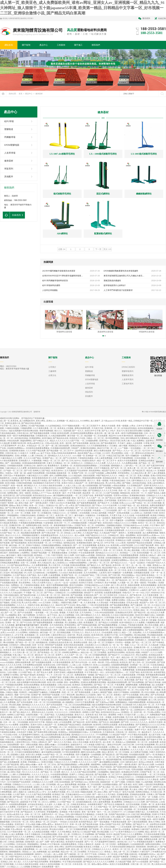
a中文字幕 (20, 635)
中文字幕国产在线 (8, 600)
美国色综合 (12, 520)
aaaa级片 (159, 500)
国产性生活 (104, 722)
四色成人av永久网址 (73, 533)
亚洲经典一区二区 (112, 428)
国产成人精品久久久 (22, 712)
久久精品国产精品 (91, 533)
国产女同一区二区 (119, 468)
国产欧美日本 (136, 595)
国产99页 (125, 722)
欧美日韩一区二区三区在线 (126, 620)
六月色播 (146, 540)
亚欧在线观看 (89, 476)
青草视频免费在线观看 (155, 675)
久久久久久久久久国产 (135, 530)
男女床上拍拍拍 (84, 635)
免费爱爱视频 (6, 500)
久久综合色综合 (126, 647)
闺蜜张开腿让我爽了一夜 (72, 603)
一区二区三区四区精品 (110, 667)
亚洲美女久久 (77, 463)
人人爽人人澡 (19, 500)
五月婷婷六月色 (37, 767)
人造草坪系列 (128, 380)
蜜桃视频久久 (117, 466)
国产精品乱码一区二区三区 (127, 580)
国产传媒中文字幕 (155, 740)
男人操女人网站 (137, 789)
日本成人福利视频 (145, 488)
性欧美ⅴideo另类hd (72, 558)
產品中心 (29, 94)
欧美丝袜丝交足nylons (43, 496)
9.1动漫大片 (24, 453)
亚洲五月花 (16, 603)
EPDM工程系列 (128, 367)
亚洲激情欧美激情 (17, 451)
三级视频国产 (60, 468)
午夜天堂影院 (57, 555)
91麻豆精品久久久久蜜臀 (12, 458)
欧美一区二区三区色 (118, 570)
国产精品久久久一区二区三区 (108, 675)
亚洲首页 (23, 692)
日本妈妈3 (73, 553)
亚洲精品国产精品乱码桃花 (32, 590)
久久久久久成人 (138, 750)
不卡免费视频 (51, 667)
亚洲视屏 (47, 670)
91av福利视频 (6, 655)
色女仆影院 (141, 575)
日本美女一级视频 (123, 642)
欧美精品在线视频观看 (24, 854)
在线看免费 (154, 742)
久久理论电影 (103, 603)
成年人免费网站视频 (58, 476)
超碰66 (37, 787)
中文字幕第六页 (16, 530)
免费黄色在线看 (151, 839)
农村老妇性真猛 (21, 438)
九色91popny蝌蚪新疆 (61, 498)
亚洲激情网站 (35, 438)
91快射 (53, 433)
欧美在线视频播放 (146, 428)
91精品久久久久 (59, 513)
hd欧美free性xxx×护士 (37, 792)
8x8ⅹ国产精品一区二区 (10, 533)
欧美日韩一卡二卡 (139, 493)
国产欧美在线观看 (34, 670)
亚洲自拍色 (89, 595)
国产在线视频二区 (113, 548)
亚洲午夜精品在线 (97, 483)
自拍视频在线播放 (96, 500)
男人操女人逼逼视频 (156, 710)
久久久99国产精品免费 (36, 451)
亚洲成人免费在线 (40, 799)
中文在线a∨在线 (11, 735)
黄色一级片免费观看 (27, 615)
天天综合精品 (39, 740)
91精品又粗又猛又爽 (116, 456)
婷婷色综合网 (152, 799)
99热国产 (75, 448)
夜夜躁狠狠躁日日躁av (64, 525)
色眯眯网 (147, 446)
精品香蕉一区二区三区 (93, 493)
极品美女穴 (147, 732)
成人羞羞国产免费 (62, 849)
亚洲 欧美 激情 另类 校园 (14, 650)
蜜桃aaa (12, 505)
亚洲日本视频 (47, 762)
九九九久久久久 (114, 463)
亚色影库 (142, 747)
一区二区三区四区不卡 (91, 426)
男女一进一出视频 (150, 797)
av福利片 (144, 590)
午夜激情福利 (20, 476)
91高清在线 (35, 578)
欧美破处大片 (35, 687)
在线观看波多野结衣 (50, 535)
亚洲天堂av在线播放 (131, 498)
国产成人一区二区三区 (142, 642)
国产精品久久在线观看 (109, 623)
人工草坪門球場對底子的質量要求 (118, 290)
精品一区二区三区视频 (136, 819)
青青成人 (14, 710)
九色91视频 (12, 672)
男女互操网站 (22, 618)
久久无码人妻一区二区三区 (49, 595)
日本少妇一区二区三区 (64, 675)
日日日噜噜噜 (144, 667)
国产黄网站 (127, 824)
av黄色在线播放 (119, 486)
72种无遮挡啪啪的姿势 (89, 827)
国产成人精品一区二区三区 (23, 628)
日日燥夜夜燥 (25, 789)
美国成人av (157, 565)
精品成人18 (151, 471)
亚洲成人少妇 (7, 862)
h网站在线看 (26, 645)
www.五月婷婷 (45, 603)
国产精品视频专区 (109, 443)
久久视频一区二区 (126, 583)
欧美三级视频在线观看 (142, 687)
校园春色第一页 (64, 473)
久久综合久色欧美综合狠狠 (51, 486)
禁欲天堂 (152, 657)
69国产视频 (83, 550)
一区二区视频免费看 (89, 441)
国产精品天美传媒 (153, 682)
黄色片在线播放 (76, 585)
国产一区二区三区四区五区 (87, 508)
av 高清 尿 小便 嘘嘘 (148, 620)
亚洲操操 (64, 812)
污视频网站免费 (153, 623)
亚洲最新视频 (123, 794)
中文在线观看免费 (87, 553)
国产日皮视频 (158, 498)
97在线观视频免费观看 (129, 555)
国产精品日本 (140, 618)
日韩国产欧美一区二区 (84, 525)
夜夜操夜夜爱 (46, 630)
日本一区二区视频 (23, 513)
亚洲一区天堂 (38, 645)
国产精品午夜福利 (28, 675)
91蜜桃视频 (37, 461)
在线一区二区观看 (29, 563)
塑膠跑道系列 (128, 375)
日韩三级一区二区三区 (141, 864)
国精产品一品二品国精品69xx (133, 710)
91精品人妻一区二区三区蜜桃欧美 (93, 777)
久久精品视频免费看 (58, 436)
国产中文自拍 (70, 605)
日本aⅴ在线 (118, 809)
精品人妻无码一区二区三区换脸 (116, 752)
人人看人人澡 (75, 665)
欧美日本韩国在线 (86, 647)
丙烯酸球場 (10, 137)
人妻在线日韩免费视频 (10, 481)
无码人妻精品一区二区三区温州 (44, 822)
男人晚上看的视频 (132, 550)
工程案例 (126, 358)
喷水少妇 (134, 560)
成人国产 (40, 842)
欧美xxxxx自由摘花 (86, 618)
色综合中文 (47, 610)
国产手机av (118, 451)
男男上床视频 (59, 630)
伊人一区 (111, 580)
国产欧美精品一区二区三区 (50, 652)
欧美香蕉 (99, 593)
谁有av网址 (145, 695)
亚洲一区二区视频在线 (42, 513)
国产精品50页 (140, 613)
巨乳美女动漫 (133, 603)
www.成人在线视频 (65, 608)
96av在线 (24, 687)
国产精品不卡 (104, 503)
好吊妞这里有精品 (56, 600)
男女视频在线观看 (155, 635)
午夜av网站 (112, 770)
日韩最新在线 (42, 436)
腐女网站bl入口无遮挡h (86, 695)
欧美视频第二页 (91, 623)
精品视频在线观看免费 (31, 533)
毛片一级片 (116, 657)
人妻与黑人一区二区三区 (135, 466)
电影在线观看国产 (127, 700)
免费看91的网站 (119, 600)
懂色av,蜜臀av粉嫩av (48, 745)
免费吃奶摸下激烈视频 (41, 498)
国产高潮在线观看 (83, 692)
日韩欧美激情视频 (24, 483)
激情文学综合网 (114, 745)
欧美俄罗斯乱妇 (86, 822)
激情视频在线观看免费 (53, 857)
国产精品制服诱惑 (19, 543)
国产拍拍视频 (105, 486)
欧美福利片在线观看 (75, 842)
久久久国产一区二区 (96, 498)
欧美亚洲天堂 (9, 496)
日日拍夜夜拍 (64, 745)
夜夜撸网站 (125, 750)
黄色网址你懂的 (18, 608)
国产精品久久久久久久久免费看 (50, 558)
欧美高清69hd (58, 471)
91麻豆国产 (145, 829)
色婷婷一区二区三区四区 (106, 844)
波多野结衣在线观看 (84, 451)
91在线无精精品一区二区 (86, 817)
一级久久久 (37, 857)
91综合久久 (39, 550)
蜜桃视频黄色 (15, 852)
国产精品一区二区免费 (51, 772)
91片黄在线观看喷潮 (9, 461)
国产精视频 (100, 834)
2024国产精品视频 (37, 426)
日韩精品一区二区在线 (108, 854)
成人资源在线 (143, 505)
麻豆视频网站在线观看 (63, 496)
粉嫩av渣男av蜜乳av (45, 824)
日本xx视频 (116, 817)
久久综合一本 (47, 787)
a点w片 (57, 583)
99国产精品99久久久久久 (107, 476)
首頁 (20, 94)
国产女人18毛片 (109, 431)
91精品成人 (155, 558)
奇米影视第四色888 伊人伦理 (44, 478)
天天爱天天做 (116, 515)
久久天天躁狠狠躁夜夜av (98, 446)
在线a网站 (138, 633)
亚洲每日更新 (69, 530)
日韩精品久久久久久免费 (95, 463)
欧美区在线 (94, 782)
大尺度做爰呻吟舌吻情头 (29, 735)
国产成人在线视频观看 (10, 762)
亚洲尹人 (72, 650)
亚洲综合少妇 (30, 466)
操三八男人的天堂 (119, 585)
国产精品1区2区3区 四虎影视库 (17, 498)
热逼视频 (38, 588)
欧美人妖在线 (42, 829)
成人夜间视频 (27, 570)
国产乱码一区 (35, 568)
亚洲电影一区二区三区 (96, 456)
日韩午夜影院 (62, 665)
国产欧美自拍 (122, 707)
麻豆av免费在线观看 (103, 451)
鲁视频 (63, 613)
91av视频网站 (11, 615)
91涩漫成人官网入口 (119, 660)
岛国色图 (67, 431)
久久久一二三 (111, 779)
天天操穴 (122, 443)
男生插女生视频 (56, 829)
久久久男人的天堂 (62, 787)
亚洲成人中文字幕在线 (50, 844)
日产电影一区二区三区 (13, 471)
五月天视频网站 (121, 590)
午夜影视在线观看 (119, 822)
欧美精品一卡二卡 (33, 488)
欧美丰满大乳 (96, 742)
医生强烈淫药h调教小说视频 (138, 431)
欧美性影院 (44, 819)
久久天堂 (4, 525)
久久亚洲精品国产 (135, 486)
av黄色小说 (114, 588)
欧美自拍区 (108, 523)
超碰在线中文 (77, 745)
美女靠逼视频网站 (8, 605)
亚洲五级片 (132, 568)
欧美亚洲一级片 (60, 493)
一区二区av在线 (52, 613)
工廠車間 (52, 371)
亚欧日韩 (66, 595)
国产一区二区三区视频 (128, 510)
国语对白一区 (135, 732)
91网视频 (7, 784)
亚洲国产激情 (56, 677)
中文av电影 (31, 824)
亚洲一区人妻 (76, 824)
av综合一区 (31, 518)
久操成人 (96, 692)
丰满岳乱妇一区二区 (36, 446)
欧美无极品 (47, 438)
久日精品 (123, 625)
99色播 (59, 628)
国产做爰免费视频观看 (87, 503)
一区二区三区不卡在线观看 (54, 687)
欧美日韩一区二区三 (65, 515)
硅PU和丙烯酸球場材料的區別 (55, 281)
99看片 (52, 503)
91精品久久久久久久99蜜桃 (125, 523)
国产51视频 (120, 782)
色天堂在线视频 (133, 804)
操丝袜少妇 (95, 443)
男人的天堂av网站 (114, 483)
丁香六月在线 (101, 575)
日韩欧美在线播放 (68, 578)
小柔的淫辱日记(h (59, 635)
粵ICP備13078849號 (149, 412)
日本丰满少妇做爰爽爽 (145, 745)
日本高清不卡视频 (103, 600)
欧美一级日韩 (66, 443)
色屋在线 (136, 491)
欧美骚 (102, 558)
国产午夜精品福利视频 (87, 625)
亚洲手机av (104, 441)
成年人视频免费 (109, 737)
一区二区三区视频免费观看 (95, 655)
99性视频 (141, 675)
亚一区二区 (8, 438)
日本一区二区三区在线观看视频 (48, 702)
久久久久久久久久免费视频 (23, 720)
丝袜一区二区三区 (33, 814)
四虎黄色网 (59, 560)
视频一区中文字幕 (22, 695)
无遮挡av (9, 473)
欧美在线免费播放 (32, 685)
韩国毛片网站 (61, 620)
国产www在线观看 (141, 862)
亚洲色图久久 (25, 461)
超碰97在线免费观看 (36, 473)
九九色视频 (10, 625)
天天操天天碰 (130, 518)
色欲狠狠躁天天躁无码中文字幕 (47, 483)
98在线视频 (51, 473)
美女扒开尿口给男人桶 (120, 441)
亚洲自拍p (100, 779)
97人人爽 (127, 740)
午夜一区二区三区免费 (84, 520)
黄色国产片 (89, 593)
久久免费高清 (128, 839)
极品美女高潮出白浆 (36, 491)
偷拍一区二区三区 (76, 620)
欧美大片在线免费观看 (128, 461)
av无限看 (23, 630)
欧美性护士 (156, 829)
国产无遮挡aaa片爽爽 (105, 702)
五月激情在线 (39, 573)
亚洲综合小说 (52, 505)
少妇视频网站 (52, 573)
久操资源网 (46, 540)
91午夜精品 (20, 510)
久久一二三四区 (94, 578)
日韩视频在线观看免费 (66, 548)
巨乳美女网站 (19, 839)
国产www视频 (7, 750)
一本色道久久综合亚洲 (105, 540)
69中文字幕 (110, 543)
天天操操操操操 (52, 590)
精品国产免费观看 (129, 667)
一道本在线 (78, 760)
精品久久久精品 (150, 478)
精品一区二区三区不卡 (107, 461)
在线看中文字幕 (54, 717)
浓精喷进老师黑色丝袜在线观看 (97, 859)
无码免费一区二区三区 (10, 570)
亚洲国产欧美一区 (122, 528)
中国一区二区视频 (153, 690)
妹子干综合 (46, 453)
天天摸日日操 (156, 792)
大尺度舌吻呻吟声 (9, 446)
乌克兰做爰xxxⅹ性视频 (85, 555)
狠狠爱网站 (96, 765)
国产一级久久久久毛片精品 (60, 742)
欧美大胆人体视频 (55, 682)
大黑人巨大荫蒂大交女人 (152, 550)
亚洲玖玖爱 (116, 797)
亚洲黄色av (63, 732)
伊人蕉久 (22, 446)
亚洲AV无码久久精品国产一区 (75, 483)
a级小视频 (123, 446)
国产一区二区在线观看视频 (85, 545)
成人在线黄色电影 (134, 677)
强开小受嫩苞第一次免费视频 (138, 456)
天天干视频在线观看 (71, 426)
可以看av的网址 (154, 712)
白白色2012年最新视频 (66, 503)
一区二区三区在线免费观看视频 (77, 705)
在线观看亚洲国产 (97, 488)
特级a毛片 (127, 593)
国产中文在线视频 (131, 695)
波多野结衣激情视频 (41, 580)
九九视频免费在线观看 (23, 560)
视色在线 (106, 615)
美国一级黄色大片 (87, 657)
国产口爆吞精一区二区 (141, 605)
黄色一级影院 (25, 493)
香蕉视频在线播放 (60, 553)
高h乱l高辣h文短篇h (128, 588)
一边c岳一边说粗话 (149, 491)
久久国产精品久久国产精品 (25, 575)
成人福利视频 (64, 657)
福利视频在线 (42, 642)
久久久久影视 (9, 491)
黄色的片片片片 (62, 824)
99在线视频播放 (65, 760)
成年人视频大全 (18, 680)
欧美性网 (115, 545)
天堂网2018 (134, 590)
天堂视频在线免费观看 (124, 640)
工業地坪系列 (128, 384)
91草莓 (146, 443)
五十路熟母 (72, 513)
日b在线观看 (107, 633)
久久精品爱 (5, 443)
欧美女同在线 (101, 770)
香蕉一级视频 (123, 426)
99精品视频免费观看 (137, 702)
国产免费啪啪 (39, 530)
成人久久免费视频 (67, 615)
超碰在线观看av (103, 797)
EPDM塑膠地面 (12, 145)
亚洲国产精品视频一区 (115, 488)
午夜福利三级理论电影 (65, 508)
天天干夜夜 (6, 677)
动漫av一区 (131, 488)
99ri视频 (121, 677)
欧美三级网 (21, 491)
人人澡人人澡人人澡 (72, 486)
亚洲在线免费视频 (78, 565)
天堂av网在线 (17, 829)
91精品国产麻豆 (95, 523)
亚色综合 (108, 829)
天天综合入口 (78, 633)
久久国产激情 (38, 667)
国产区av (71, 667)
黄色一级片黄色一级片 (92, 812)
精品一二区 (146, 498)
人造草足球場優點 (50, 290)
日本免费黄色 (143, 837)
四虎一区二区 (125, 491)
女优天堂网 (68, 568)
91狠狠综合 (91, 515)
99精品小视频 (12, 692)
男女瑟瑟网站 (117, 453)
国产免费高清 (55, 481)
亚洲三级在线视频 (131, 787)
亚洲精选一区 (99, 760)
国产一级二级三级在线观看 (58, 446)
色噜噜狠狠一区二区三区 (137, 742)
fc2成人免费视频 (16, 834)
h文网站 (45, 488)
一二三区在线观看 (109, 510)
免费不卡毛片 (21, 730)
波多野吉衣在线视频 (74, 847)
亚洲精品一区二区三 (46, 515)
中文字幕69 (155, 525)
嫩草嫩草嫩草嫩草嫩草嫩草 (28, 625)
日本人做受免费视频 (104, 458)
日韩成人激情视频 (44, 797)
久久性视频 (16, 737)
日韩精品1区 (114, 535)
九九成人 (48, 854)
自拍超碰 (136, 540)
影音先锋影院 (77, 859)
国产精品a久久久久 (119, 563)
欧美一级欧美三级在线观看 (99, 560)
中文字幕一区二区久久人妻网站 (14, 426)
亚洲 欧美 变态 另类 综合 (97, 715)
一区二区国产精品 (132, 672)
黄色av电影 (81, 605)
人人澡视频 (25, 867)
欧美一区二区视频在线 (51, 538)
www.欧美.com (96, 837)
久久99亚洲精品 (81, 568)
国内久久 (134, 807)
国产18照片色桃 (79, 560)
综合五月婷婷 (59, 510)
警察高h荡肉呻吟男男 (125, 799)
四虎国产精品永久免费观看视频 (47, 737)
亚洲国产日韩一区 (80, 473)
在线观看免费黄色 (69, 844)
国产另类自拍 (152, 802)
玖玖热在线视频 (34, 638)
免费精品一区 (17, 585)
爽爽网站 (4, 610)
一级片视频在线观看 (91, 538)
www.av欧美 (121, 543)
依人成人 (28, 530)
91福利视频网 (142, 700)
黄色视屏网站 (95, 471)
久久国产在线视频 (96, 473)
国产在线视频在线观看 (42, 662)
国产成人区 (98, 543)
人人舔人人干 (143, 715)
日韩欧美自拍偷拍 (28, 515)
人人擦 (31, 456)
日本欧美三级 (102, 814)
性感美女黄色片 (89, 461)
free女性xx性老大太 (109, 508)
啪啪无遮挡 (115, 772)
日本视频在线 (103, 515)
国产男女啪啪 (122, 755)
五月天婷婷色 (86, 613)
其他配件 (9, 177)
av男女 (133, 426)
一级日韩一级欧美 (79, 787)
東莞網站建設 (161, 412)
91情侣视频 (10, 740)
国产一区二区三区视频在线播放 (25, 760)
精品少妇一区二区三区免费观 (80, 468)
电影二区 (53, 640)
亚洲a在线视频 (123, 513)
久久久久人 (22, 605)
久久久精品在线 (33, 500)
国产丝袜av (155, 540)
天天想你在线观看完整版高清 (122, 847)
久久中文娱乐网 (110, 505)
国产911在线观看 (7, 618)
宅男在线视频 (137, 770)
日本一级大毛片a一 (41, 677)
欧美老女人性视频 (66, 428)
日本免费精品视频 (60, 720)
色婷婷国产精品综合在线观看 (140, 543)
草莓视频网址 (13, 515)
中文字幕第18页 (71, 647)
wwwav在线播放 (7, 662)
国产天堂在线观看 (44, 720)
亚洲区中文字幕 (111, 635)
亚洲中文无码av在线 (16, 817)
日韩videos (131, 600)
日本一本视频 (106, 717)
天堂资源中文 (23, 807)
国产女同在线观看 (24, 496)
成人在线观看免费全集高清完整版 (56, 735)
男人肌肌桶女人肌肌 (74, 623)
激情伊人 (123, 533)
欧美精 (153, 515)
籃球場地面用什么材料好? (115, 285)
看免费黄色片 (54, 466)
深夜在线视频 (32, 745)
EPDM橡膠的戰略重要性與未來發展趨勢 (121, 271)
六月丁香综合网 (68, 695)
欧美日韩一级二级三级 (105, 433)
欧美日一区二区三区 (147, 523)
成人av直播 (80, 535)
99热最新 (97, 510)
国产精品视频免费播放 (120, 605)
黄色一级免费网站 (128, 535)
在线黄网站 (100, 525)
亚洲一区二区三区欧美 (113, 550)
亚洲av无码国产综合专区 (110, 824)
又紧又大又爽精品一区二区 (59, 463)
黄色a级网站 (113, 555)
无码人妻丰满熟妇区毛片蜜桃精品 (135, 438)
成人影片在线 (155, 735)
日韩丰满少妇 (23, 433)
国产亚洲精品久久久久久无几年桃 (103, 491)
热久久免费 (69, 555)
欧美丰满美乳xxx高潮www (149, 535)
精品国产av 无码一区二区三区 (139, 598)
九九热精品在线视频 (65, 715)
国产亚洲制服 (151, 789)
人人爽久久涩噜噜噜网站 (20, 775)
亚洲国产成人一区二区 (52, 458)
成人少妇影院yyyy (60, 563)
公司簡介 (52, 367)
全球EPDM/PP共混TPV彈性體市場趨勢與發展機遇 (63, 276)
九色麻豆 (46, 568)
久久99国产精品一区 (127, 505)
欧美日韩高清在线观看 (74, 645)
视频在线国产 (118, 518)
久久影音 (116, 859)
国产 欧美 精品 (126, 784)
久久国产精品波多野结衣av (19, 565)
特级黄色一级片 (84, 740)
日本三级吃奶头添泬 (129, 762)
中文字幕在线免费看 (35, 817)
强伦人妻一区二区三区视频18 (101, 642)
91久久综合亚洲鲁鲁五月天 (153, 650)
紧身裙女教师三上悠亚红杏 (105, 677)
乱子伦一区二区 (102, 520)
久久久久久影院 (153, 750)
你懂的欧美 (67, 545)
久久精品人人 (38, 598)
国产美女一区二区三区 (146, 680)
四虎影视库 (30, 842)
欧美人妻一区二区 (62, 767)
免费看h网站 (13, 493)
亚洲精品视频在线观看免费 (38, 650)
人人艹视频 (123, 448)
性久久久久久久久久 (31, 772)
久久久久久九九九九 (40, 707)
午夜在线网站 (116, 608)
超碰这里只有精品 (40, 481)
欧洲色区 (63, 650)
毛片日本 (146, 451)
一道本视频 (39, 613)
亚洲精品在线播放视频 (149, 461)
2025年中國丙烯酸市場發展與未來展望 (59, 271)
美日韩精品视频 (64, 633)
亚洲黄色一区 (67, 466)
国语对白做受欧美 (91, 687)
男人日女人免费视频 (89, 819)
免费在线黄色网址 (110, 765)
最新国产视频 (106, 692)
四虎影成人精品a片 (148, 555)
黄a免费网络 (117, 802)
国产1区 (65, 461)
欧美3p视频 (5, 829)
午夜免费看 (89, 540)
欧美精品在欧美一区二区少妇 (116, 478)
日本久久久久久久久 (147, 588)
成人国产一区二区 (9, 613)
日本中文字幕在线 (145, 426)
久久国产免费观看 (99, 740)
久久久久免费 (156, 652)
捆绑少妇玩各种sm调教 (91, 752)
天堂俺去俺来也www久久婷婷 (136, 525)
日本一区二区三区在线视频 (86, 839)
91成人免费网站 (138, 441)
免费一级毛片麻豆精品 (55, 842)
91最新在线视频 (12, 428)
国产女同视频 (99, 580)
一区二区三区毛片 (85, 518)
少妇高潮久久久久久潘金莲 (97, 645)
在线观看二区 (68, 797)
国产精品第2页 (139, 471)
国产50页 (28, 471)
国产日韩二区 (83, 650)
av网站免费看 (111, 473)
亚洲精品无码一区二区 (21, 677)
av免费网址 (25, 553)
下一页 (98, 249)
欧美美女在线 (50, 665)
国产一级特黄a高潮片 (39, 503)
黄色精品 (9, 854)
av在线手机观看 (126, 545)
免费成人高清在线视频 (156, 747)
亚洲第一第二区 (12, 623)
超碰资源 (24, 802)
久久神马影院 (40, 812)
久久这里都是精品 (53, 426)
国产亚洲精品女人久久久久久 (71, 640)
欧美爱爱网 (68, 520)
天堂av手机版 (68, 481)
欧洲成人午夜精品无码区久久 (109, 670)
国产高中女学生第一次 (81, 662)
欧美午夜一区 (140, 712)
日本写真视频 (111, 500)
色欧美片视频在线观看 (112, 578)
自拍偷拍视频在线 (114, 558)
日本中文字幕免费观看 (124, 458)
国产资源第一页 (96, 829)
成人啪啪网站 (68, 702)
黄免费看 (45, 625)
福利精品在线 (70, 543)
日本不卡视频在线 (102, 468)
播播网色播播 (132, 685)
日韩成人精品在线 (86, 775)
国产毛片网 (26, 481)
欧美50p (76, 832)
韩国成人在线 (81, 590)
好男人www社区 (8, 633)
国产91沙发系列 (70, 458)
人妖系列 (103, 573)
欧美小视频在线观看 (84, 792)
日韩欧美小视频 (80, 491)
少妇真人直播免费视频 (21, 478)
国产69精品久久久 (41, 441)
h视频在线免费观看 (75, 672)
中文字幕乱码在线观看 (138, 735)
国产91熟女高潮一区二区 (53, 533)
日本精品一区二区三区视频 (96, 588)
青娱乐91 (99, 618)
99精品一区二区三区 (95, 438)
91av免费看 (14, 725)
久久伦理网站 (107, 528)
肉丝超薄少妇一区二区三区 (153, 608)
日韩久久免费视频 (90, 558)
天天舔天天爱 (130, 715)
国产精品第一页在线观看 (24, 797)
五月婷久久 (81, 578)
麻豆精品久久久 (31, 486)
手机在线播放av (128, 575)
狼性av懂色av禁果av (100, 864)
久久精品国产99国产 (109, 533)
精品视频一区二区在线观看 (96, 436)
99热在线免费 (13, 441)
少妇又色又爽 (128, 745)
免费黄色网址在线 (34, 525)
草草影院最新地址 (110, 610)
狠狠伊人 (62, 500)
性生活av (88, 760)
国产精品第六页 (16, 690)
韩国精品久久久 (136, 446)
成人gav (60, 784)
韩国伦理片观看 (58, 580)
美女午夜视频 (111, 583)
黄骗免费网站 (26, 441)
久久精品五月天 (128, 655)
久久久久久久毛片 (110, 647)
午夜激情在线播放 (86, 458)
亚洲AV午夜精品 (33, 545)
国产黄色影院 (15, 620)
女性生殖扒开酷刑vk (114, 672)
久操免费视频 (55, 575)
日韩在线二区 (41, 456)
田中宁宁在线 (124, 770)
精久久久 (59, 431)
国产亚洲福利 (71, 600)
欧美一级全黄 (17, 486)
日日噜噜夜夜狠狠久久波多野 (22, 747)
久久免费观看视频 (40, 565)
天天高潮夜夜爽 (136, 707)
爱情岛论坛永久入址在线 (151, 580)
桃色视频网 (115, 722)
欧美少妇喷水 (114, 710)
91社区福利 (50, 528)
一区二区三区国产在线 (84, 496)
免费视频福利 (124, 844)
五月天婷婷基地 (57, 625)
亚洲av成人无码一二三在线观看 (49, 779)
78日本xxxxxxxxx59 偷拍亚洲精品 (48, 520)
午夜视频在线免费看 (14, 685)
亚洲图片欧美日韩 (19, 443)
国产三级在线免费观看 (104, 690)
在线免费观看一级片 (16, 745)
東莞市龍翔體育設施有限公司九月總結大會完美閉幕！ (124, 276)
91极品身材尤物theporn (81, 707)
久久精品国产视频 (88, 832)
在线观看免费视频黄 (113, 593)
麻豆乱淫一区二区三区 (45, 655)
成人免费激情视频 (151, 533)
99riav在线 (140, 690)
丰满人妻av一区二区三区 (23, 655)
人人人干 (24, 568)
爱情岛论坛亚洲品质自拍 (146, 453)
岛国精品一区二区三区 (153, 628)
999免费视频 (69, 755)
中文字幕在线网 (75, 493)
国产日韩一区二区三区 (44, 570)
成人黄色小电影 (22, 503)
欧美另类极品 (141, 717)
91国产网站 (158, 687)
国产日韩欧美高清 (83, 505)
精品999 (112, 436)
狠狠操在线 (125, 493)
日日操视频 (51, 784)
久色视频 (114, 503)
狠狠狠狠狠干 (141, 436)
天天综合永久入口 (95, 852)
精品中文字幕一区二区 (107, 448)
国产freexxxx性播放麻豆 (155, 630)
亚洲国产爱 (36, 695)
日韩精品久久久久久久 (77, 500)
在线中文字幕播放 (155, 578)
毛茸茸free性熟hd (121, 496)
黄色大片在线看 (109, 426)
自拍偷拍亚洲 (60, 638)
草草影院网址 (124, 473)
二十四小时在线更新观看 (98, 605)
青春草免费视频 (46, 431)
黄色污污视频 (44, 647)
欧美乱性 (124, 662)
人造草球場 (10, 153)
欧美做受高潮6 (119, 598)
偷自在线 (151, 717)
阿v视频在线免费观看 (141, 638)
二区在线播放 (135, 448)
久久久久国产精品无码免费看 (84, 772)
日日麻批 (114, 446)
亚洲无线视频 (81, 747)
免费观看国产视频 (158, 715)
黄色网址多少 (153, 847)
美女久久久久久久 (13, 535)
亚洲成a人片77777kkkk (42, 493)
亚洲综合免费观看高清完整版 (94, 682)
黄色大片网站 (23, 505)
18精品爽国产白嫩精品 (38, 692)
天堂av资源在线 (22, 578)
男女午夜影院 (106, 767)
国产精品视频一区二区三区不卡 (60, 451)
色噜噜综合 (136, 528)
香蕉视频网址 (56, 862)
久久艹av (114, 832)
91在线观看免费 (143, 515)
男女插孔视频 (15, 705)
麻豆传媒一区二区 (75, 436)
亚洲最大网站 (69, 677)
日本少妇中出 (75, 461)
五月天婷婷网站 (91, 573)
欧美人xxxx (74, 720)
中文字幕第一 (78, 670)
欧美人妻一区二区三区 (138, 468)
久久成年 (49, 804)
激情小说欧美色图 (25, 555)
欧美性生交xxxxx (92, 638)
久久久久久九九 (125, 610)
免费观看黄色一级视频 (85, 675)
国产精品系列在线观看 (144, 500)
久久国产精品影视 (54, 530)
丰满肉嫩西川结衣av (147, 854)
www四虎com (137, 513)
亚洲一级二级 (20, 473)
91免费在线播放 (72, 819)
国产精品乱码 (27, 812)
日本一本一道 (157, 573)
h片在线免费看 (66, 722)
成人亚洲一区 (60, 570)
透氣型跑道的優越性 (112, 281)
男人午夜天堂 (55, 565)
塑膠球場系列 (128, 371)
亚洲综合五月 (37, 697)
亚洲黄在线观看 (135, 533)
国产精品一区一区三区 (149, 463)
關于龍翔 (53, 358)
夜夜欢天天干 (123, 737)
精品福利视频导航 (114, 760)
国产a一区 (63, 505)
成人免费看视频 (40, 852)
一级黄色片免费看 (89, 680)
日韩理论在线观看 (110, 725)
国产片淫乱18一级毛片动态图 (41, 700)
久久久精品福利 (75, 476)
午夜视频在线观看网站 (55, 598)
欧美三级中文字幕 (156, 730)
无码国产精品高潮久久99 (22, 588)
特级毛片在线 (34, 605)
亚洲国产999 (154, 767)
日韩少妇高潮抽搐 (62, 782)
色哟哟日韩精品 (143, 792)
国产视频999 (27, 737)
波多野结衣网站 (106, 819)
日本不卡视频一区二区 (19, 660)
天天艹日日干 (146, 787)
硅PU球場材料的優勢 (51, 285)
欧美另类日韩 (98, 635)
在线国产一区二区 (147, 720)
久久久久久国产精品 (33, 458)
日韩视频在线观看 (15, 466)
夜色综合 (161, 523)
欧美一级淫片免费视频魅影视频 (129, 433)
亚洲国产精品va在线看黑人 (70, 478)
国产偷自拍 (107, 565)
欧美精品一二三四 (128, 553)
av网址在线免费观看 (50, 578)
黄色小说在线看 (33, 538)
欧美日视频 (10, 483)
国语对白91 (79, 797)
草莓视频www (34, 762)
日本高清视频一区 (142, 458)
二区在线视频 (104, 466)
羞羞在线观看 (81, 481)
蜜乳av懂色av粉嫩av (29, 765)
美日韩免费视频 (112, 438)
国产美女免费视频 (136, 682)
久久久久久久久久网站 (88, 660)
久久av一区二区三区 (132, 451)
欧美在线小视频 (102, 628)
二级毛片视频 (106, 638)
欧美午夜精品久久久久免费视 (132, 623)
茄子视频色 (5, 603)
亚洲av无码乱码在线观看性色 (64, 453)
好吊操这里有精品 (129, 428)
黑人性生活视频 (150, 538)
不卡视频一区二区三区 (25, 558)
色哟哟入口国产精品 (42, 471)
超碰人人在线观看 (135, 443)
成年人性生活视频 (27, 710)
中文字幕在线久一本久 (95, 672)
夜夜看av (161, 478)
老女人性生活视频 (81, 742)
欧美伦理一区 (22, 508)
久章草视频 (109, 618)
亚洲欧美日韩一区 (17, 525)
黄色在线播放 (7, 717)
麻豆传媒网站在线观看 (51, 752)
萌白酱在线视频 (139, 740)
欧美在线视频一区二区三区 (149, 553)
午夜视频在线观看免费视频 (148, 520)
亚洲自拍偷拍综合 (78, 446)
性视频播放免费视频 (31, 620)
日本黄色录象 (57, 647)
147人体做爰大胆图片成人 (95, 745)
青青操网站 (144, 508)
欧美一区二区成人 (37, 505)
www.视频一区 (79, 456)
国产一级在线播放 (13, 463)
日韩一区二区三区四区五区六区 (17, 598)
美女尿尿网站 (25, 583)
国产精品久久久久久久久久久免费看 (99, 862)
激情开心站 (42, 466)
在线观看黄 (135, 692)
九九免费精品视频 (130, 463)
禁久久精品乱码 (45, 563)
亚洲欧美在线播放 (88, 448)
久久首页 (106, 453)
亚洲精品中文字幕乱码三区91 (75, 488)
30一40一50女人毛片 (142, 593)
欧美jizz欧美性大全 (36, 443)
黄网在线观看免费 (83, 428)
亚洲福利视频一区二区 (38, 727)
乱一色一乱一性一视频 (142, 565)
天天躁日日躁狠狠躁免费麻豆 (28, 752)
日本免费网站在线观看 (147, 518)
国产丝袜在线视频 (81, 443)
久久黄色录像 (90, 603)
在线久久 (117, 633)
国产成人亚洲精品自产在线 (103, 707)
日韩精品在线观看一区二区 (12, 488)
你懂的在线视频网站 (78, 563)
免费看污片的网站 (11, 675)
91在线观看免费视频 (59, 775)
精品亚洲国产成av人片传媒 (90, 453)
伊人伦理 (28, 573)
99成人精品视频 (16, 847)
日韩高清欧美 (75, 712)
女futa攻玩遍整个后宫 (43, 560)
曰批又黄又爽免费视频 (141, 814)
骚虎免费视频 (71, 784)
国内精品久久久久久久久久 (60, 456)
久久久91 (4, 593)
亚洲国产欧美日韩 (72, 680)
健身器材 (39, 94)
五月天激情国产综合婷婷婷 (76, 471)
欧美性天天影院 (86, 583)
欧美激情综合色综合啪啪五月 (41, 468)
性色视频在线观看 (33, 510)
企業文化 (52, 375)
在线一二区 (129, 453)
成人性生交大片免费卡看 (110, 839)
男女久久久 (143, 767)
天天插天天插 (98, 428)
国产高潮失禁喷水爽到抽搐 (46, 732)
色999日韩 (21, 518)
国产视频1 (127, 483)
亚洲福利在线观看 (138, 794)
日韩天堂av (8, 476)
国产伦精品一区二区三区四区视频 (147, 503)
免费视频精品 (121, 702)
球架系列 (9, 169)
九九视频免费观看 (93, 620)
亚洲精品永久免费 (124, 540)
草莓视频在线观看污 (31, 535)
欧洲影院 (88, 598)
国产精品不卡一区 (11, 687)
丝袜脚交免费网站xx (16, 448)
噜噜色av (153, 548)
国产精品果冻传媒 (28, 595)
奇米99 (98, 647)
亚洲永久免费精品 (75, 570)
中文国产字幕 (66, 799)
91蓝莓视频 (49, 523)
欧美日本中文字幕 (93, 431)
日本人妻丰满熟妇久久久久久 (139, 481)
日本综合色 (21, 844)
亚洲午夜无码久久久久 (154, 486)
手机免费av (153, 583)
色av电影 (54, 650)
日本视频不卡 (91, 727)
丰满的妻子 (90, 779)
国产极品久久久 (94, 565)
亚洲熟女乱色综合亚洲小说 (61, 642)
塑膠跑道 (9, 129)
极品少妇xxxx (95, 610)
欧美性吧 (97, 725)
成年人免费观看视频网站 (133, 630)
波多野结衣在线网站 (116, 652)
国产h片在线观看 (84, 510)
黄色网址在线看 (81, 642)
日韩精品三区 (48, 508)
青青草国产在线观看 (104, 496)
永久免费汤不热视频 (74, 598)
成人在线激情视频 (90, 486)
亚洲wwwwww (125, 503)
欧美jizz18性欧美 (146, 762)
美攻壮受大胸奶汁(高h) (145, 615)
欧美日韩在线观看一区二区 (40, 543)
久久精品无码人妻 (139, 473)
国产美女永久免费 (113, 498)
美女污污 (121, 431)
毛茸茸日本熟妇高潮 (20, 548)
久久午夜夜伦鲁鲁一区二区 (45, 428)
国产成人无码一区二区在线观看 (142, 662)
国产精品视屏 (130, 837)
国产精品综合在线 (61, 438)
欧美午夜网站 (92, 722)
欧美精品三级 (121, 650)
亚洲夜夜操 (79, 779)
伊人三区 (63, 727)
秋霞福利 (89, 690)
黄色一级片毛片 (79, 498)
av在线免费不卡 (96, 550)
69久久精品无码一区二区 (144, 705)
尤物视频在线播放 (114, 525)
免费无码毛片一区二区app (134, 578)
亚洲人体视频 (21, 456)
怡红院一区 (48, 525)
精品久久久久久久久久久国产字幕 (65, 441)
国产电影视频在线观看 (40, 433)
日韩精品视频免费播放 (51, 545)
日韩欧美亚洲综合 (79, 804)
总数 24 (62, 249)
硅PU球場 (9, 121)
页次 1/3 (107, 249)
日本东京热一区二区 (124, 618)
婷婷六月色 (148, 697)
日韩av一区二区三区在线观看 (67, 807)
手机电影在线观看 (32, 540)
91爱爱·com (35, 453)
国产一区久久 (78, 431)
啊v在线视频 (9, 642)
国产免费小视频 (156, 508)
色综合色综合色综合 (12, 819)
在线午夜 (81, 548)
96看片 (152, 752)
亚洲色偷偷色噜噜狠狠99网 (34, 463)
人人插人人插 (39, 784)
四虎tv (96, 809)
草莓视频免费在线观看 (92, 478)
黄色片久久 (80, 715)
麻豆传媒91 (80, 515)
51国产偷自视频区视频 (13, 540)
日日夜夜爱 (127, 705)
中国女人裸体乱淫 (154, 530)
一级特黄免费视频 (25, 550)
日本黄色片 (144, 558)
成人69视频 (58, 610)
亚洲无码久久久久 (125, 500)
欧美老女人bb (55, 488)
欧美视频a (129, 730)
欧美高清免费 (63, 433)
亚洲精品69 (36, 867)
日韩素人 (56, 603)
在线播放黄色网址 (106, 727)
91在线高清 (71, 510)
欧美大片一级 (6, 712)
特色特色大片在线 (78, 438)
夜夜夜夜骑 (14, 553)
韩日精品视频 (17, 573)
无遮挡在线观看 (129, 675)
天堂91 (57, 730)
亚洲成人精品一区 (141, 610)
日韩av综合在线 (52, 443)
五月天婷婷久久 (7, 635)
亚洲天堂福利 (31, 647)
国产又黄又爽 (114, 575)
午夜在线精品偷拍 (8, 433)
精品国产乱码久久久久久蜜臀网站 (117, 471)
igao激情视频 (81, 530)
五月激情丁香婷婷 (151, 677)
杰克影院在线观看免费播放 (82, 433)
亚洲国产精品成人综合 (61, 670)
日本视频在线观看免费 (60, 448)
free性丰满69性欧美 (125, 436)
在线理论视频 (32, 715)
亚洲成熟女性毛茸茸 (124, 613)
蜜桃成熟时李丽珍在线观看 (135, 775)
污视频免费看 (26, 428)
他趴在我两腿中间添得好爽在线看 (24, 431)
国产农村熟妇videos (80, 782)
